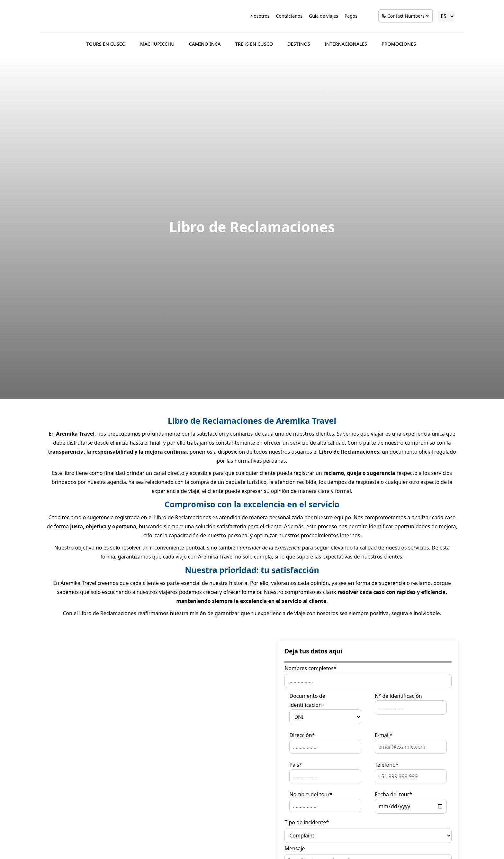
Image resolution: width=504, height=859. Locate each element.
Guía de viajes (323, 16)
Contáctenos (288, 16)
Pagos (350, 16)
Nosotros (259, 16)
